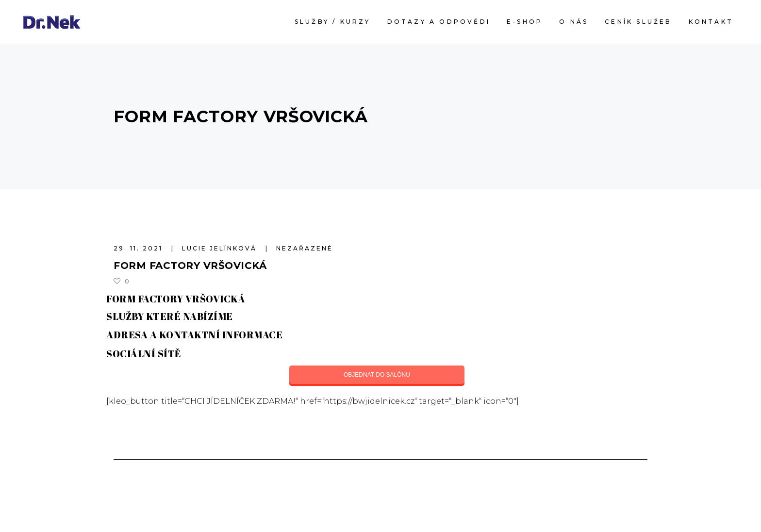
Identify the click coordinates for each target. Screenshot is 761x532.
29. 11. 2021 (140, 248)
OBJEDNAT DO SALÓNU (377, 375)
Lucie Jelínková (221, 248)
